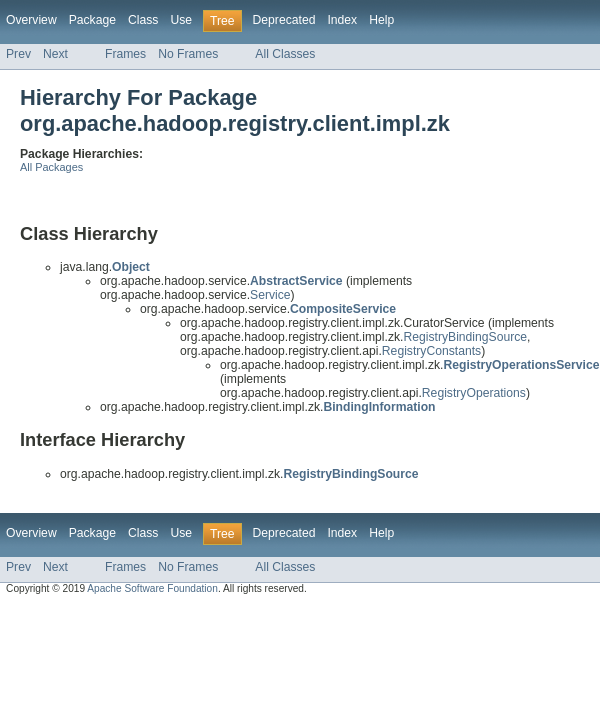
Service (270, 295)
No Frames (188, 54)
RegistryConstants (431, 351)
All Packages (51, 167)
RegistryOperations (474, 393)
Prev (18, 54)
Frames (125, 54)
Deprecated (284, 20)
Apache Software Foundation (152, 588)
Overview (31, 20)
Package (92, 20)
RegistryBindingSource (465, 337)
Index (342, 20)
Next (55, 54)
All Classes (285, 54)
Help (381, 20)
